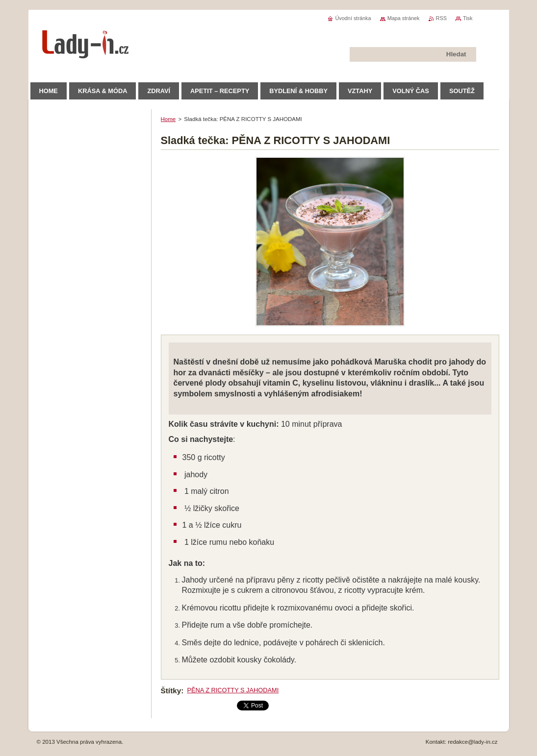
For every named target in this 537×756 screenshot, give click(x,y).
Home (168, 119)
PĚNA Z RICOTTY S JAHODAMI (233, 690)
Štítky (171, 691)
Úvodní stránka (353, 18)
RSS (441, 18)
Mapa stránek (404, 18)
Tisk (468, 18)
